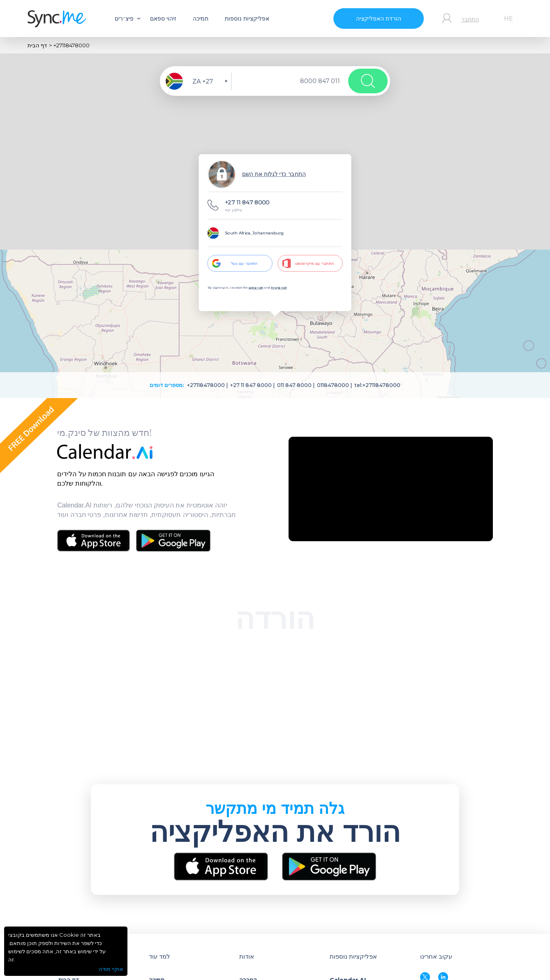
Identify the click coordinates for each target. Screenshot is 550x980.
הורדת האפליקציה (379, 19)
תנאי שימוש (256, 287)
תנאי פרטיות (279, 287)
